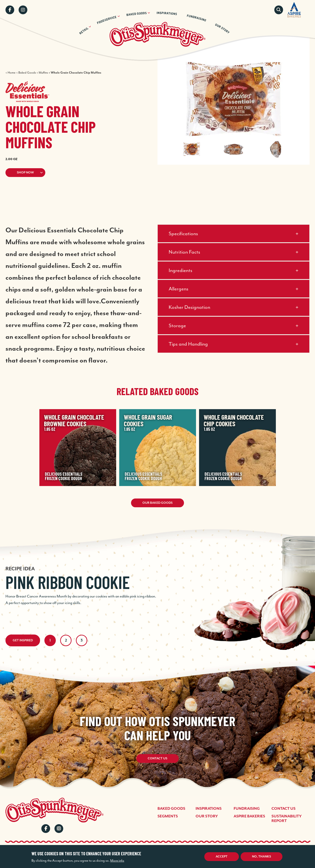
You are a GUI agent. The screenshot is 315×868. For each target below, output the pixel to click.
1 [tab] (50, 640)
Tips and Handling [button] (188, 344)
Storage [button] (177, 325)
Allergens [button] (178, 289)
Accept (222, 857)
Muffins (43, 73)
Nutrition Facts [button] (184, 252)
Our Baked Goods (157, 503)
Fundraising (247, 809)
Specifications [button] (183, 233)
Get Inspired (23, 640)
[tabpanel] (157, 580)
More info (117, 861)
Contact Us (157, 759)
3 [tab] (82, 640)
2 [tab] (66, 640)
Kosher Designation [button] (189, 307)
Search (279, 10)
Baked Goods (27, 73)
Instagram (23, 10)
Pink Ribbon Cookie (68, 582)
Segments (168, 816)
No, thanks (262, 857)
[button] (73, 173)
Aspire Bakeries (249, 816)
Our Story (207, 816)
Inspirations (209, 809)
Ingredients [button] (180, 270)
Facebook (10, 10)
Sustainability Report (287, 819)
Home (12, 73)
